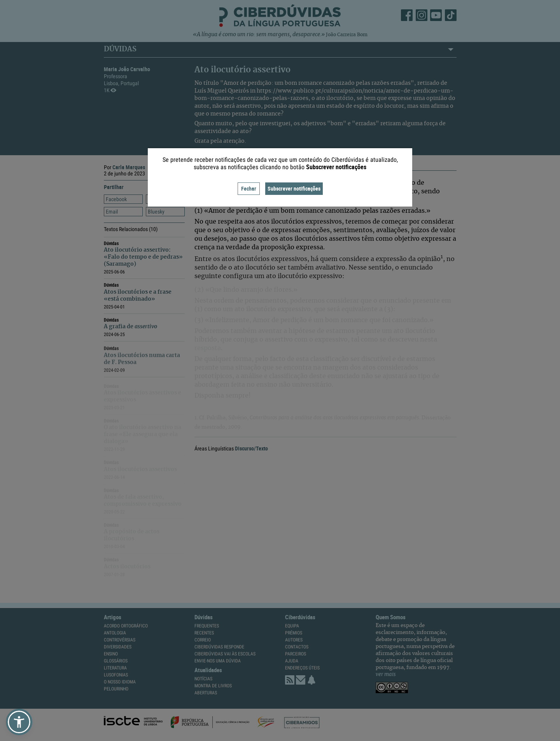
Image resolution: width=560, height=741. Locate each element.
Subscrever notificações (294, 188)
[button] (19, 722)
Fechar (249, 188)
